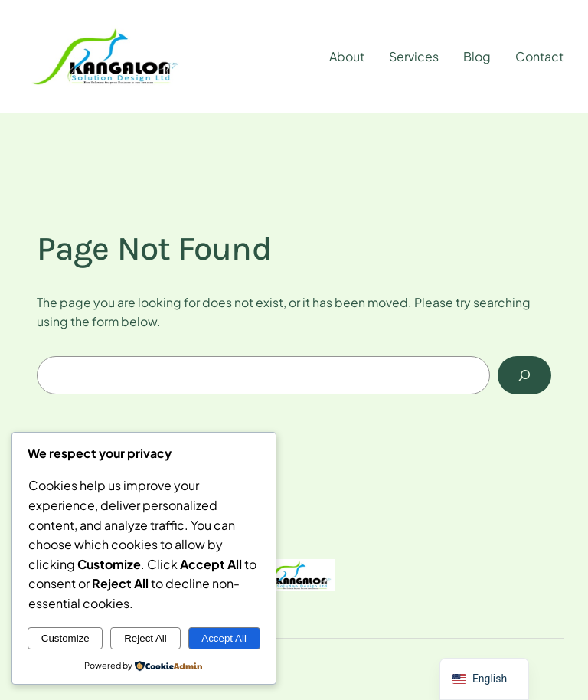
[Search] (524, 375)
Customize (65, 638)
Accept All (224, 638)
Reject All (145, 638)
